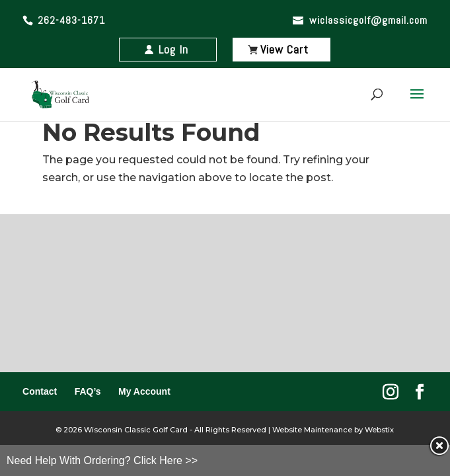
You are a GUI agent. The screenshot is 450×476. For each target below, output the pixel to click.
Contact (40, 391)
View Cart (284, 49)
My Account (144, 391)
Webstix (378, 430)
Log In (173, 49)
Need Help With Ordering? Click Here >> (102, 460)
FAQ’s (88, 391)
